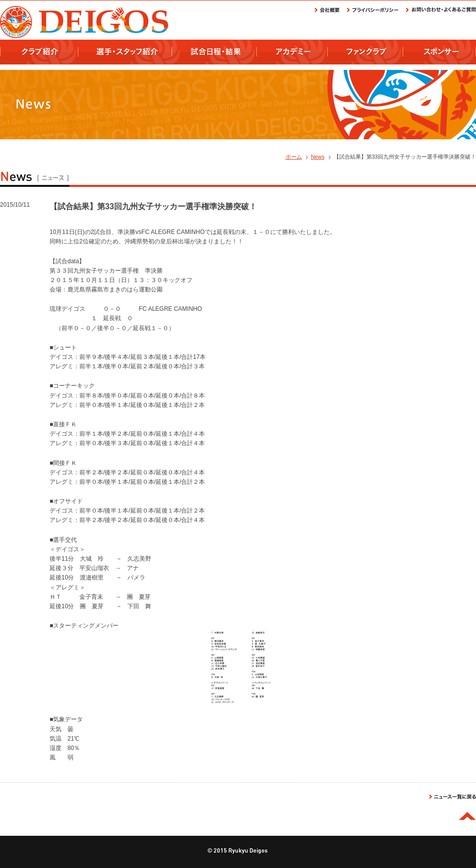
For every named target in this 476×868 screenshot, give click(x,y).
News (318, 157)
